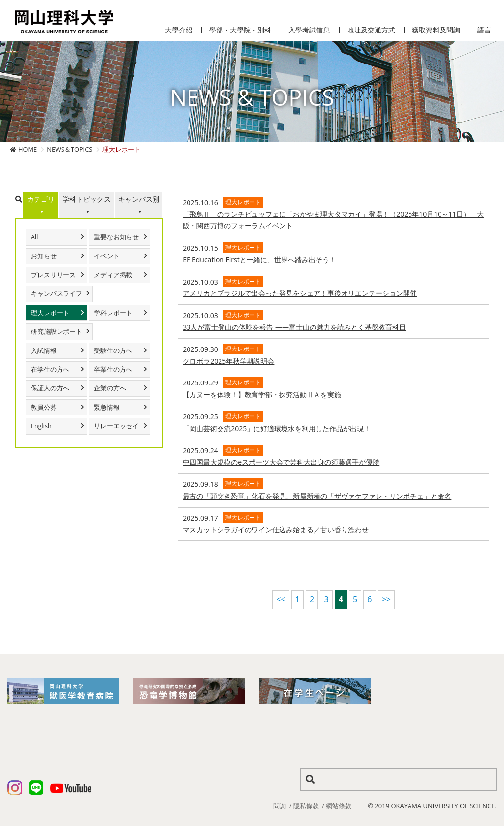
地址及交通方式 (371, 30)
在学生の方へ (50, 369)
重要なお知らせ (116, 237)
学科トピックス (87, 199)
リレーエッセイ (116, 426)
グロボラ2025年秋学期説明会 (228, 361)
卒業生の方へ (113, 369)
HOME (28, 149)
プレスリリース (53, 275)
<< (281, 599)
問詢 (280, 806)
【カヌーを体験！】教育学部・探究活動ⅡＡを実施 (262, 395)
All (34, 237)
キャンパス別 (139, 199)
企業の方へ (110, 388)
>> (386, 599)
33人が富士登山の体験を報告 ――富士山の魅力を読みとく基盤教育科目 (294, 327)
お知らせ (44, 256)
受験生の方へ (113, 351)
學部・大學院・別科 (240, 30)
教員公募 (44, 407)
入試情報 (44, 351)
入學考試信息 (309, 30)
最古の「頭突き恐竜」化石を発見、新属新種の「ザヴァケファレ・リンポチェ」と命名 (317, 496)
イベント (107, 256)
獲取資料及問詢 (436, 30)
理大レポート (50, 313)
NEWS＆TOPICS (69, 149)
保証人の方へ (50, 388)
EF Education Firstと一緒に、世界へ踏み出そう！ (259, 260)
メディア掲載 (113, 275)
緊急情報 (107, 407)
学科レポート (113, 313)
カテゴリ (41, 199)
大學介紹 (179, 30)
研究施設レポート (57, 332)
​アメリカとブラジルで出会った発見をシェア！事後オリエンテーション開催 (300, 293)
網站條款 (339, 806)
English (41, 426)
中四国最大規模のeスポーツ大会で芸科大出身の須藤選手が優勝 (281, 462)
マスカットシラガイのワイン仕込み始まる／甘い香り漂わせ (276, 529)
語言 (484, 30)
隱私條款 (306, 806)
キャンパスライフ (57, 294)
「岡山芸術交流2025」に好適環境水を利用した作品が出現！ (277, 429)
